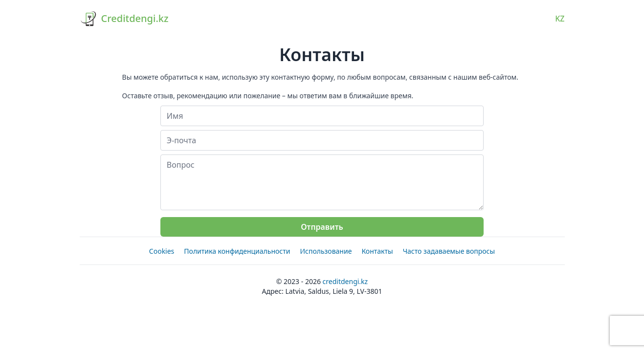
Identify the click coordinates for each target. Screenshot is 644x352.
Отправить (322, 227)
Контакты (377, 251)
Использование (326, 251)
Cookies (162, 251)
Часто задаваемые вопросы (449, 251)
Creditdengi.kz (345, 281)
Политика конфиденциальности (237, 251)
